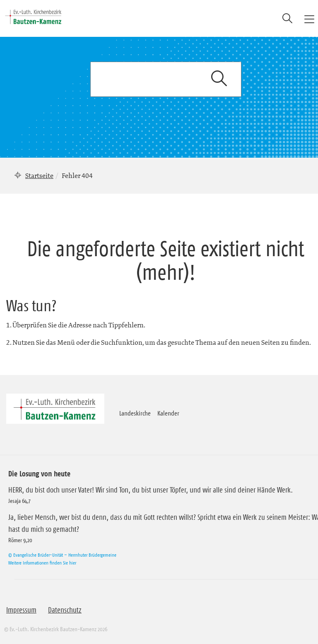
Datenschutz (65, 610)
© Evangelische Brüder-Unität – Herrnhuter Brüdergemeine (62, 555)
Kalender (168, 413)
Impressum (21, 610)
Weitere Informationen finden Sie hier (42, 563)
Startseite (39, 175)
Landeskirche (135, 413)
